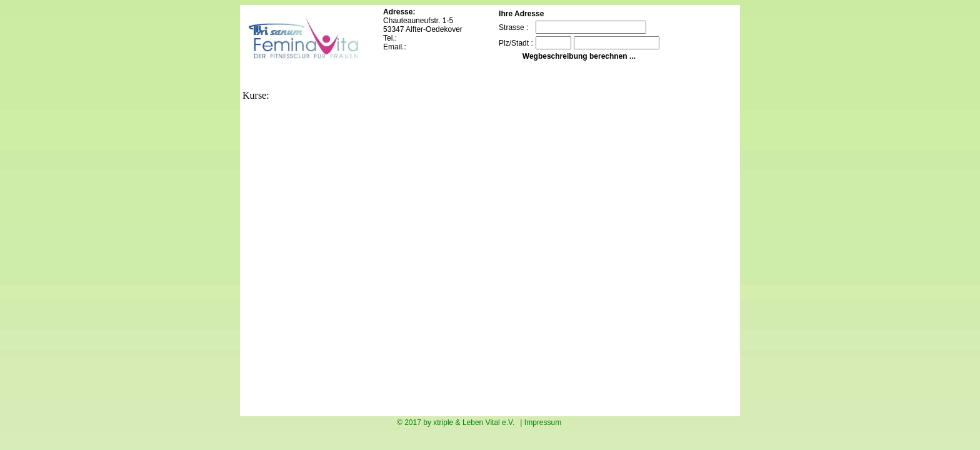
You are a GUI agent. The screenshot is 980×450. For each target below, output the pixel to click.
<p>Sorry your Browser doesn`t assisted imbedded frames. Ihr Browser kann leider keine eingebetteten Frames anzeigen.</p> (461, 257)
